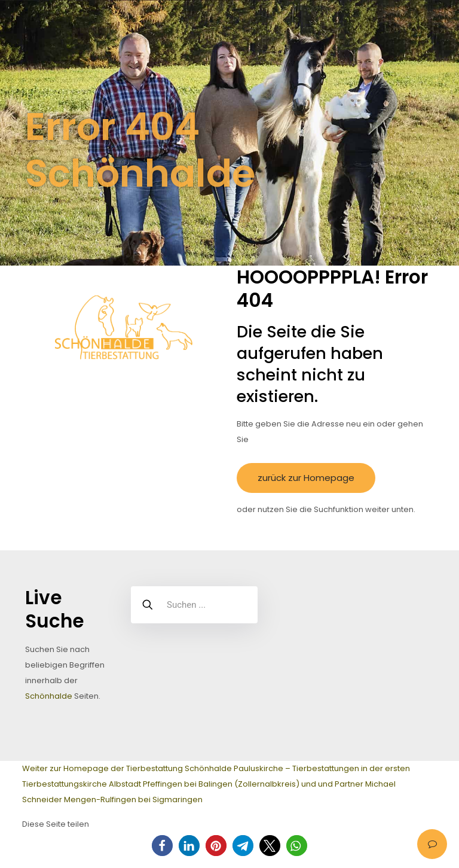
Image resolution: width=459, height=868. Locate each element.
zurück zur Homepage (306, 478)
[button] (162, 846)
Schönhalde (49, 696)
